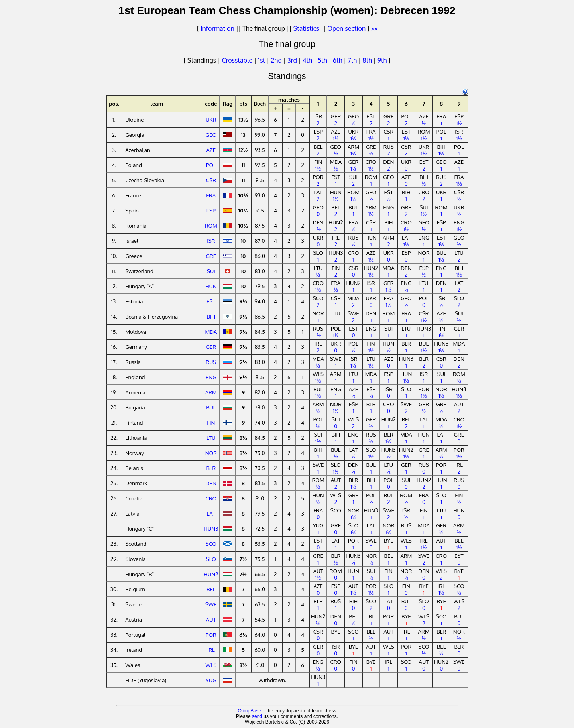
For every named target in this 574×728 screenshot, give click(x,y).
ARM (211, 392)
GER (211, 347)
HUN (211, 286)
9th (383, 60)
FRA (211, 195)
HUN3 (211, 528)
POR (211, 635)
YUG (211, 680)
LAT (211, 513)
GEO (211, 135)
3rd (293, 60)
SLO (211, 559)
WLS (211, 665)
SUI (211, 271)
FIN (211, 422)
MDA (211, 332)
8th (368, 60)
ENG (211, 377)
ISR (211, 241)
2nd (277, 60)
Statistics (306, 28)
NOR (211, 453)
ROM (211, 225)
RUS (211, 362)
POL (211, 165)
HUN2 (211, 574)
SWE (211, 604)
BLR (211, 468)
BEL (211, 589)
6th (338, 60)
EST (211, 301)
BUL (211, 407)
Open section (346, 28)
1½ (459, 123)
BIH (211, 316)
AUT (211, 619)
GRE (211, 256)
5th (323, 60)
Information (217, 28)
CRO (211, 498)
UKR (211, 119)
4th (308, 60)
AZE (211, 150)
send (257, 716)
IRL (211, 650)
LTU (211, 438)
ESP (211, 210)
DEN (211, 483)
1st (262, 60)
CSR (211, 180)
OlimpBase (250, 711)
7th (353, 60)
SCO (211, 544)
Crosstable (237, 60)
